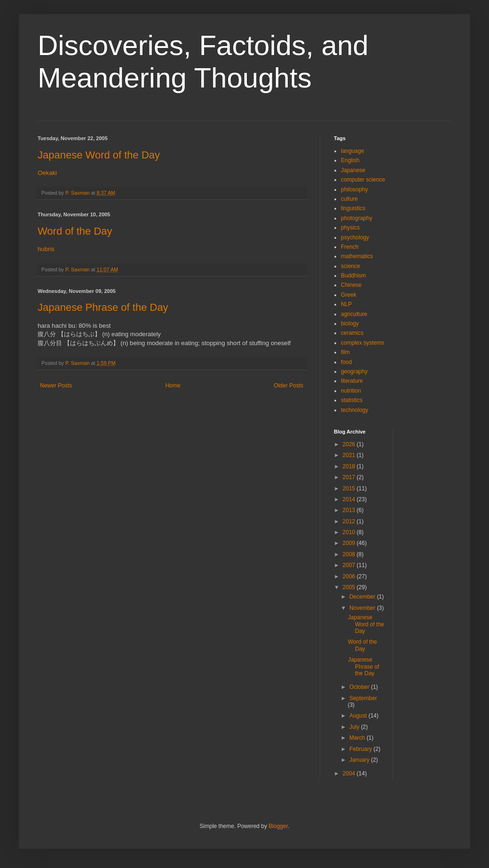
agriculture (354, 314)
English (350, 160)
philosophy (354, 189)
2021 (350, 455)
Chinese (351, 285)
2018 (350, 466)
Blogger (278, 826)
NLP (346, 304)
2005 (350, 587)
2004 (350, 773)
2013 (350, 510)
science (351, 266)
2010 (350, 532)
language (352, 151)
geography (354, 371)
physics (350, 228)
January (360, 760)
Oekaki (47, 173)
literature (352, 381)
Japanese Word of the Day (99, 155)
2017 (350, 477)
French (350, 247)
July (355, 727)
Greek (349, 295)
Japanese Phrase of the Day (103, 307)
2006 (350, 576)
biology (350, 324)
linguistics (353, 208)
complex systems (363, 343)
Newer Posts (56, 386)
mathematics (357, 256)
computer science (363, 180)
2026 (350, 444)
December (363, 597)
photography (357, 218)
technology (355, 410)
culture (349, 199)
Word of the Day (75, 231)
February (361, 749)
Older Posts (288, 386)
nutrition (351, 391)
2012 (350, 521)
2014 (350, 499)
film (345, 352)
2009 (350, 543)
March (358, 738)
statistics (352, 400)
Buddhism (353, 276)
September (363, 698)
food (346, 362)
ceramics (352, 333)
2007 (350, 565)
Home (173, 386)
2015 (350, 489)
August (359, 716)
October (360, 687)
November (363, 608)
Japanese (353, 170)
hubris (46, 249)
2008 (350, 554)
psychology (355, 237)
